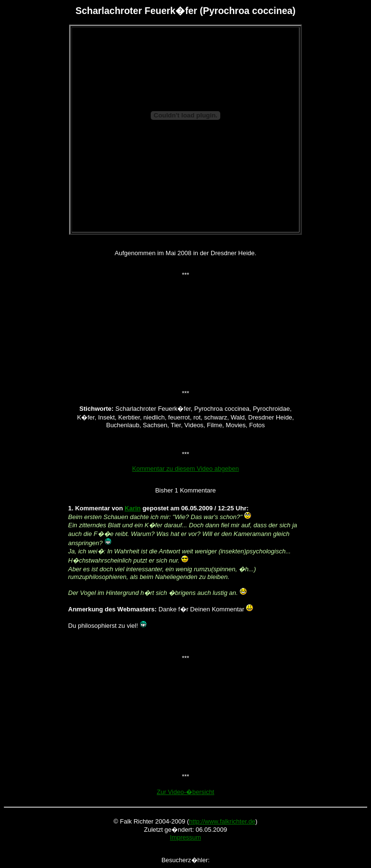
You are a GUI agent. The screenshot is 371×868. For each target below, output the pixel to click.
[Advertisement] (185, 217)
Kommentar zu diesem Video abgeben (186, 469)
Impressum (185, 837)
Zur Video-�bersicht (186, 792)
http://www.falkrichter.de (222, 821)
